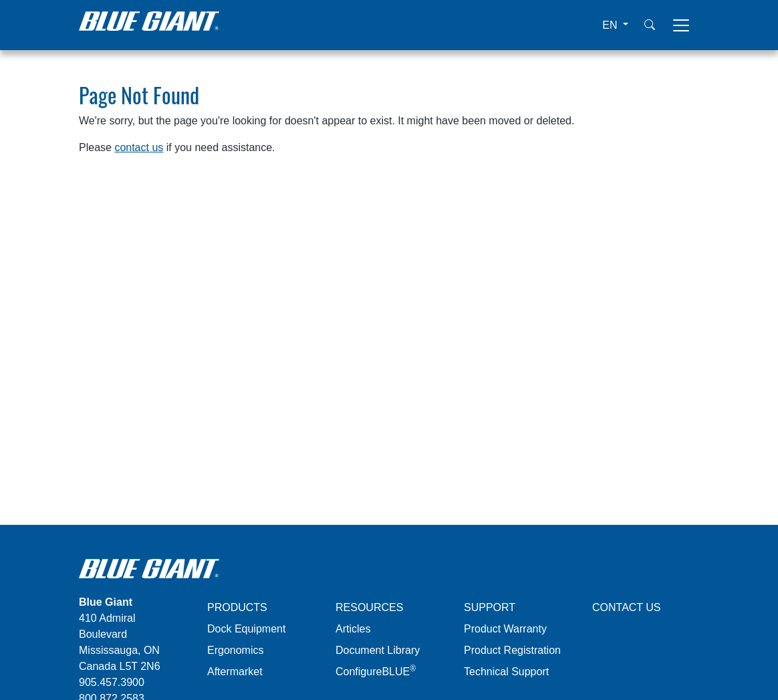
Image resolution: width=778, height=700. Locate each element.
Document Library (378, 650)
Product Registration (512, 650)
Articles (353, 629)
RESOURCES (369, 607)
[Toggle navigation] (681, 25)
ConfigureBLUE (376, 672)
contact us (139, 147)
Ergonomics (235, 650)
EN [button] (611, 25)
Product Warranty (505, 629)
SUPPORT (490, 607)
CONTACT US (627, 607)
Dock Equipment (246, 629)
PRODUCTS (237, 607)
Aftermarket (235, 672)
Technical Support (506, 672)
